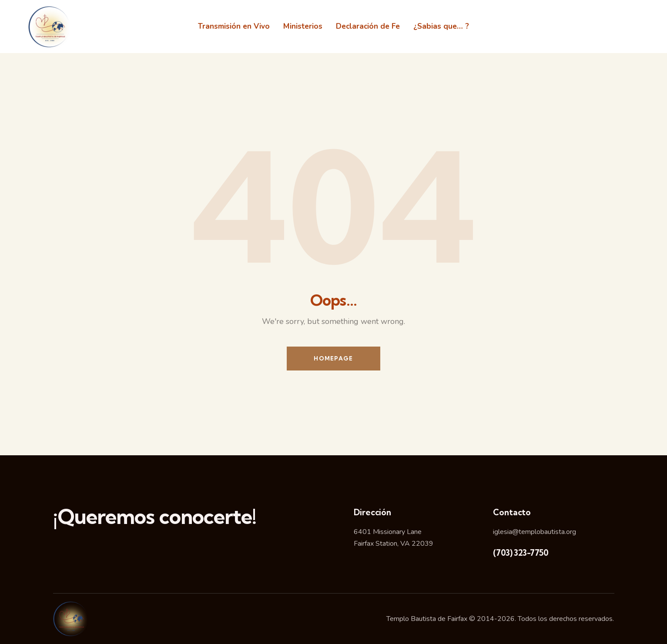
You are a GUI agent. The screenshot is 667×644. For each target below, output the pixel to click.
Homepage (333, 358)
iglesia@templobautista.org (535, 532)
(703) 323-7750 (521, 553)
